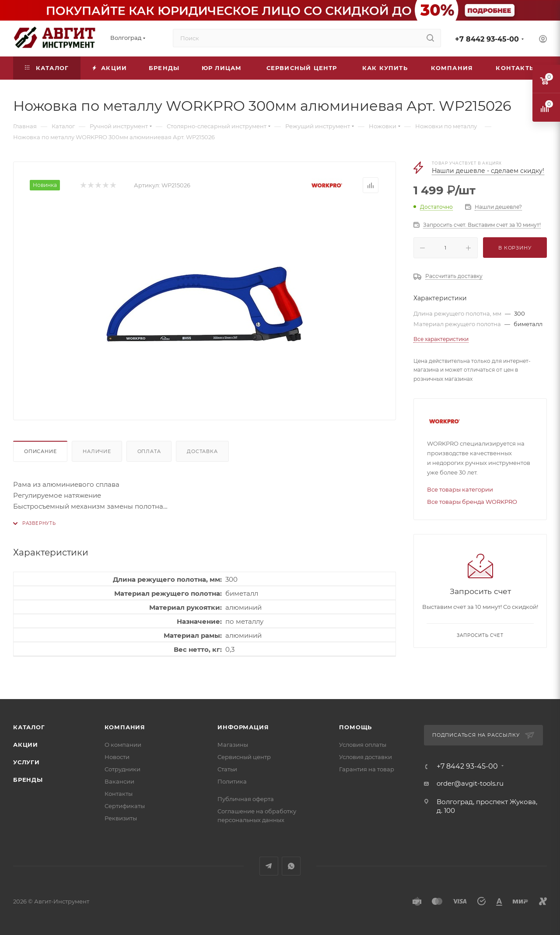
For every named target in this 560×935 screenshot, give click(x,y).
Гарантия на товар (367, 769)
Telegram (269, 866)
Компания (125, 727)
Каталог (29, 727)
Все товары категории (460, 489)
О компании (123, 745)
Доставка (202, 451)
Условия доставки (366, 757)
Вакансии (119, 781)
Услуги (26, 762)
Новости (117, 757)
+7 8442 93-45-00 (487, 39)
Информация (243, 727)
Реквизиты (121, 818)
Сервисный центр (244, 757)
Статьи (227, 769)
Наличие (97, 451)
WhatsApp (291, 866)
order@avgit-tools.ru (470, 783)
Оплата (149, 451)
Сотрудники (122, 769)
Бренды (28, 780)
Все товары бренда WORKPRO (472, 502)
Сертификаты (125, 806)
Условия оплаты (363, 745)
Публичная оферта (246, 799)
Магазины (233, 745)
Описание (40, 451)
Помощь (355, 727)
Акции (26, 745)
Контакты (119, 794)
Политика (232, 781)
